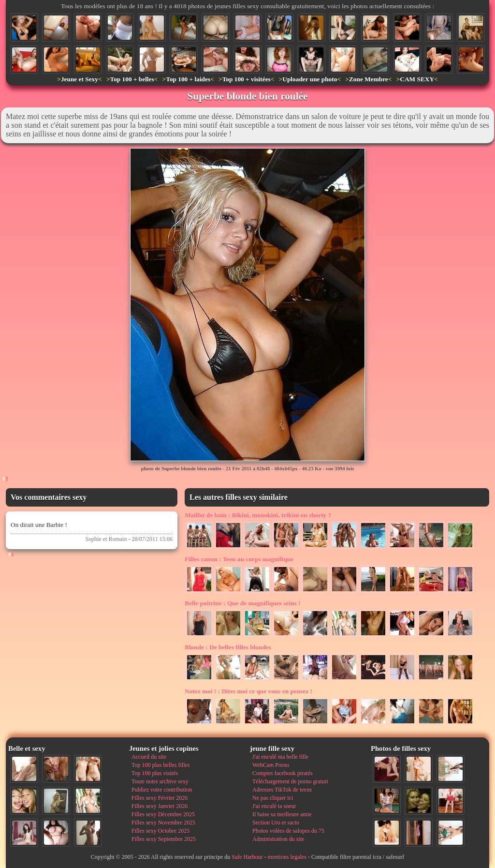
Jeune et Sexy (80, 79)
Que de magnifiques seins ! (243, 603)
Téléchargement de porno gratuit (290, 781)
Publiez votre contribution (162, 790)
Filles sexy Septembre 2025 (164, 839)
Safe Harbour (247, 857)
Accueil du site (149, 757)
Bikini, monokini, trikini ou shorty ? (258, 515)
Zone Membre (369, 79)
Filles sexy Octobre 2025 (160, 831)
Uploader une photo (310, 79)
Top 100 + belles (132, 79)
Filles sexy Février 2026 (160, 798)
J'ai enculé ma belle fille (280, 757)
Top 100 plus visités (155, 773)
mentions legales (287, 857)
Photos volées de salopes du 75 (288, 831)
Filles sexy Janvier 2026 (160, 806)
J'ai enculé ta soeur (274, 806)
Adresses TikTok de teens (282, 790)
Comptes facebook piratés (283, 773)
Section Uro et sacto (276, 823)
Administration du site (278, 839)
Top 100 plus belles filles (160, 765)
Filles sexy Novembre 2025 (163, 823)
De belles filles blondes (228, 647)
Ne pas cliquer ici (273, 798)
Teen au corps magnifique (239, 559)
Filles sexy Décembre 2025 (163, 814)
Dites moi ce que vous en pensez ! (248, 691)
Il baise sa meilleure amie (282, 814)
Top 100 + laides (188, 79)
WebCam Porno (271, 765)
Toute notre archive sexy (160, 781)
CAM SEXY (417, 79)
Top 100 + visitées (247, 79)
